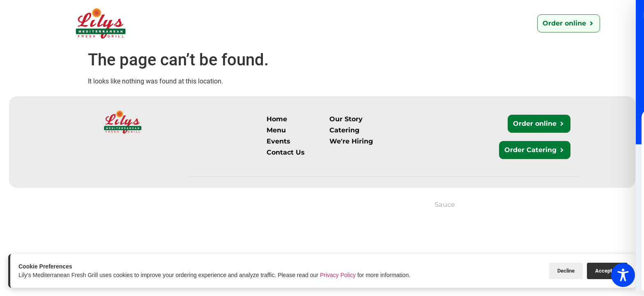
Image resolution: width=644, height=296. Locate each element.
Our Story (201, 23)
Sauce (445, 205)
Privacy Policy (338, 275)
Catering (285, 23)
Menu (244, 23)
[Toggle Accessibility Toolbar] (623, 275)
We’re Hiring (393, 23)
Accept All (607, 271)
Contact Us (336, 23)
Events (443, 23)
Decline (566, 271)
